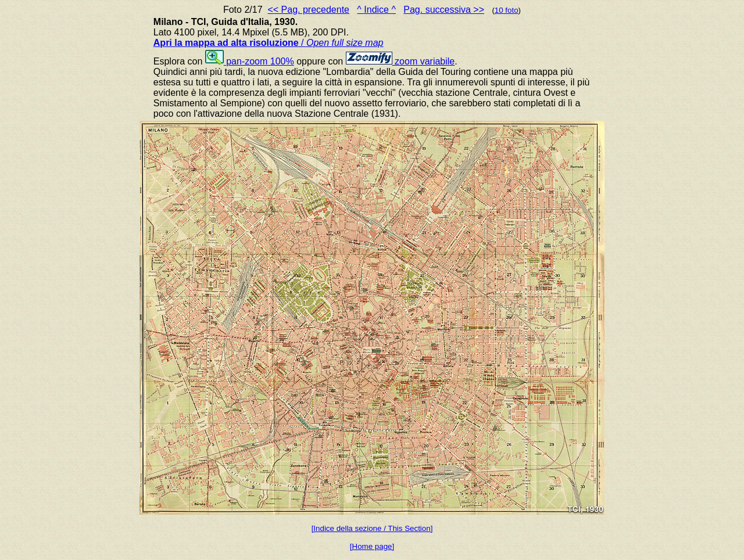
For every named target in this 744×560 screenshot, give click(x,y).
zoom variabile (400, 61)
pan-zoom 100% (250, 61)
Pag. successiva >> (444, 10)
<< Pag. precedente (308, 10)
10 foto (507, 10)
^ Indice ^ (376, 10)
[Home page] (372, 546)
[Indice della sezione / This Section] (372, 528)
